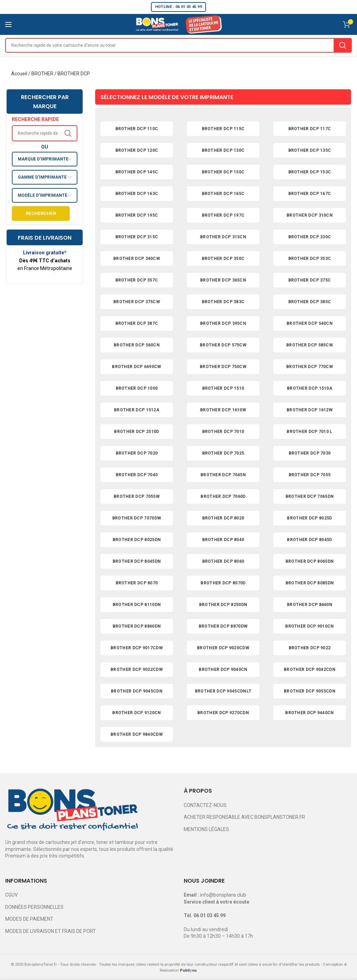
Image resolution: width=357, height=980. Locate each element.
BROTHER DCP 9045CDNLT (223, 691)
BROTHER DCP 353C (310, 259)
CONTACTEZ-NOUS (205, 805)
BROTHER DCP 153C (310, 172)
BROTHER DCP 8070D (223, 583)
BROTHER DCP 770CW (310, 367)
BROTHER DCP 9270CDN (223, 713)
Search (343, 45)
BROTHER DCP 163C (137, 194)
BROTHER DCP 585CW (310, 345)
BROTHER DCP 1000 (137, 388)
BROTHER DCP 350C (223, 259)
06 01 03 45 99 (210, 915)
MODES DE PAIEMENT (29, 919)
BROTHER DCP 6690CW (136, 367)
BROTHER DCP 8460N (310, 605)
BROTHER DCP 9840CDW (137, 734)
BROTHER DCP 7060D (223, 496)
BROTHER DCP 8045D (309, 540)
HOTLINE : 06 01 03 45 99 (178, 7)
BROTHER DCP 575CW (223, 345)
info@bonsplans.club (223, 895)
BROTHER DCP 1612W (310, 410)
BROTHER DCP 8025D (309, 518)
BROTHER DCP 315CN (223, 237)
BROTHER (42, 74)
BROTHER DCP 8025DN (137, 540)
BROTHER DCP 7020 (137, 453)
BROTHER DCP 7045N (223, 475)
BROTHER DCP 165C (223, 194)
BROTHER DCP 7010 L (309, 432)
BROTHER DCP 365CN (223, 280)
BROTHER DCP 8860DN (137, 626)
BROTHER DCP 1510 (223, 388)
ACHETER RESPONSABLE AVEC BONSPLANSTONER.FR (244, 817)
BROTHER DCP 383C (223, 302)
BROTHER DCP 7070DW (137, 518)
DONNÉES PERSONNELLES (34, 907)
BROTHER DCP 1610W (223, 410)
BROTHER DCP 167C (310, 194)
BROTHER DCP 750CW (223, 367)
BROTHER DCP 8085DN (310, 583)
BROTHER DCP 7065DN (310, 496)
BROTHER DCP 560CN (137, 345)
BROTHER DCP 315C (137, 237)
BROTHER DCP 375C (310, 280)
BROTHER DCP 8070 (137, 583)
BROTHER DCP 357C (137, 280)
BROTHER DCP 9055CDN (310, 691)
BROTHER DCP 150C (223, 172)
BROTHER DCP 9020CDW (223, 648)
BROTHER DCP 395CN (223, 323)
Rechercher (41, 213)
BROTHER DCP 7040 (137, 475)
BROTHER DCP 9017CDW (137, 648)
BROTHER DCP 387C (137, 323)
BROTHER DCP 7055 (310, 475)
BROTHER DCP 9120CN (136, 713)
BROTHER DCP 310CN (310, 215)
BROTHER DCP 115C (223, 129)
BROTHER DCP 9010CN (309, 626)
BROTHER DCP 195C (137, 215)
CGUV (12, 895)
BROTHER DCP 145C (137, 172)
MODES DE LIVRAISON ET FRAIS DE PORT (51, 931)
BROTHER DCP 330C (310, 237)
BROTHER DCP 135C (310, 150)
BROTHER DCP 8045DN (137, 561)
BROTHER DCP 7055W (137, 496)
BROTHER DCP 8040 (223, 540)
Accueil (19, 74)
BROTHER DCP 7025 (223, 453)
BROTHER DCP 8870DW (223, 626)
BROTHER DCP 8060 (223, 561)
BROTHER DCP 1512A (137, 410)
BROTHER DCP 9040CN (223, 669)
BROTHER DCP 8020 (223, 518)
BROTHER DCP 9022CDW (137, 669)
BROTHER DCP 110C (137, 129)
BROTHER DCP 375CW (137, 302)
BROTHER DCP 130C (223, 150)
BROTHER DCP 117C (310, 129)
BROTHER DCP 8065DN (310, 561)
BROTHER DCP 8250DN (223, 605)
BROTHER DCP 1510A (310, 388)
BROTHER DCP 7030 (310, 453)
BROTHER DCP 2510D (136, 432)
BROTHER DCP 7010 (223, 432)
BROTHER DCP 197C (223, 215)
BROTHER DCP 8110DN (137, 605)
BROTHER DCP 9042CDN (310, 669)
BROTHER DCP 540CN (310, 323)
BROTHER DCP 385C (310, 302)
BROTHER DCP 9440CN (309, 713)
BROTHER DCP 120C (137, 150)
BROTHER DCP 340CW (137, 259)
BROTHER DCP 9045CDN (137, 691)
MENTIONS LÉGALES (206, 829)
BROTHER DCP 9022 (310, 648)
